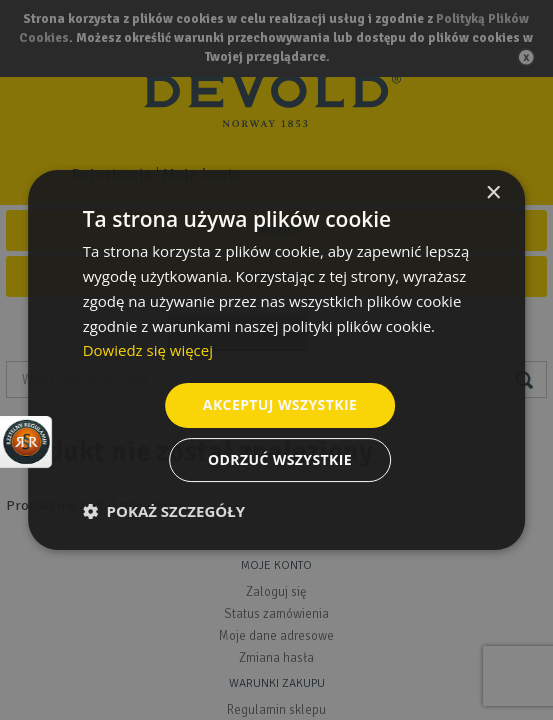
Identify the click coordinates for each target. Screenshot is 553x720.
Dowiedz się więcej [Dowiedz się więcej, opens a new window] (148, 350)
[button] (164, 511)
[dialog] (276, 360)
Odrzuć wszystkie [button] (280, 459)
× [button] (492, 193)
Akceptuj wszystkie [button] (280, 404)
